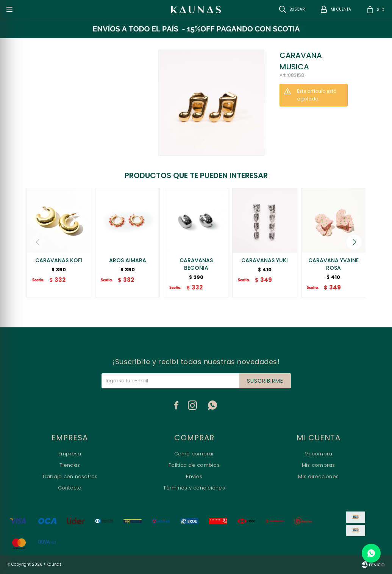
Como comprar (194, 454)
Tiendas (70, 465)
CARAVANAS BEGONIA (196, 264)
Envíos (194, 476)
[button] (354, 242)
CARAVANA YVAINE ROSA (333, 264)
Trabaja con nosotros (70, 476)
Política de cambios (194, 465)
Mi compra (318, 454)
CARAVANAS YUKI (265, 260)
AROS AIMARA (128, 260)
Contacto (70, 488)
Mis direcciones (318, 476)
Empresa (70, 454)
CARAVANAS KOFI (59, 260)
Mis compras (319, 465)
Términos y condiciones (194, 488)
